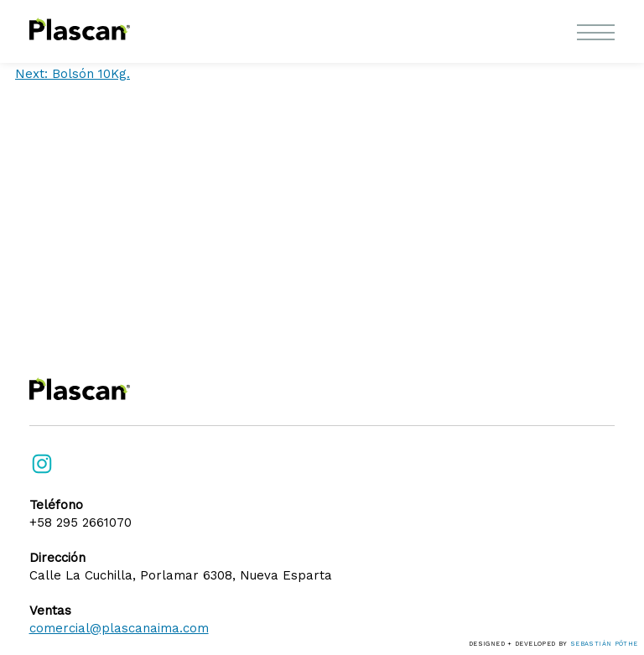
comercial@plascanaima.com (119, 628)
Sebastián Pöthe (604, 644)
